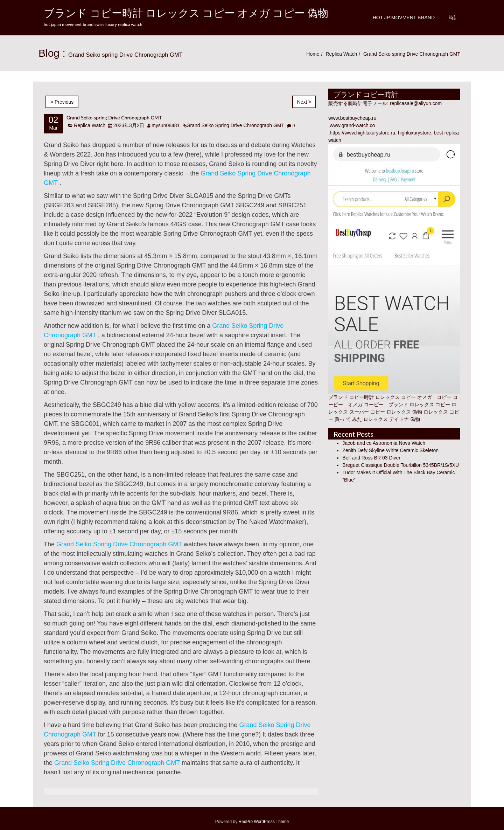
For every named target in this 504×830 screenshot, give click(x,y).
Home (313, 54)
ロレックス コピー (430, 404)
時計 (454, 18)
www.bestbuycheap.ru (352, 118)
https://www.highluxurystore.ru (362, 133)
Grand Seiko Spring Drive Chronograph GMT (235, 125)
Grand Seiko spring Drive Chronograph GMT (114, 117)
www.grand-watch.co (352, 125)
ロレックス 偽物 (404, 412)
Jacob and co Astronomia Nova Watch (384, 443)
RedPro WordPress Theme (263, 822)
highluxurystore (415, 133)
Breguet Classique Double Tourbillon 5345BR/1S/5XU (401, 465)
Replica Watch (341, 54)
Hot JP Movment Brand (404, 18)
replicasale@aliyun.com (416, 103)
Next (304, 102)
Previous (62, 102)
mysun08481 (166, 125)
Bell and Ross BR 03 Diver (371, 458)
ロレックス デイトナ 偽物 (392, 419)
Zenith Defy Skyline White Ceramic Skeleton (390, 450)
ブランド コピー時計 (351, 397)
